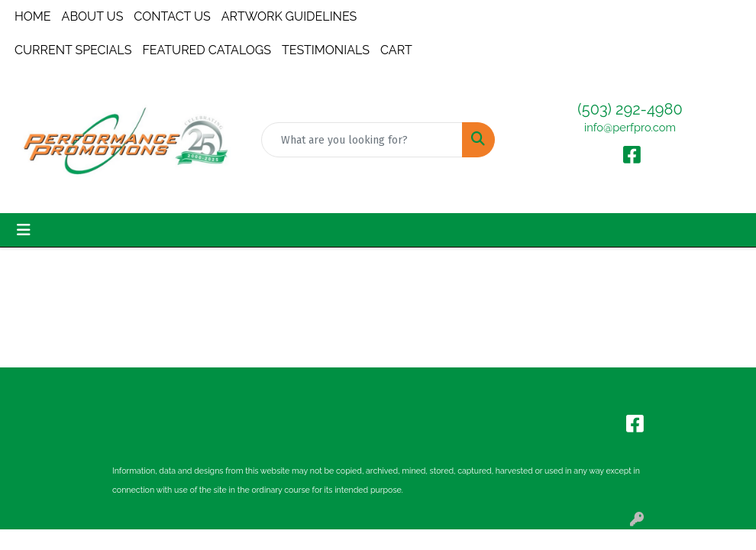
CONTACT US (172, 16)
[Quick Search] (362, 140)
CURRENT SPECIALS (73, 50)
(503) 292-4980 (630, 109)
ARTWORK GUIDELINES (289, 16)
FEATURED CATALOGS (207, 50)
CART (396, 50)
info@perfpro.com (630, 127)
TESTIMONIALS (326, 50)
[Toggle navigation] (24, 230)
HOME (33, 16)
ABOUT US (93, 16)
